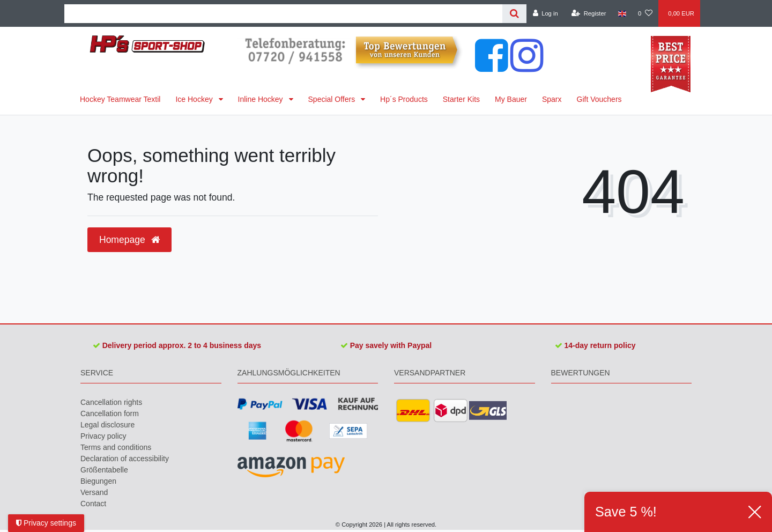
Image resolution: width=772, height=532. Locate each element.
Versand (94, 492)
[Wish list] (645, 13)
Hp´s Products (404, 99)
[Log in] (545, 13)
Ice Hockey (195, 99)
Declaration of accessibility (125, 459)
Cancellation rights (111, 402)
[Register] (589, 13)
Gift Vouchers (599, 99)
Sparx (552, 99)
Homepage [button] (129, 240)
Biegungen (98, 481)
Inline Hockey (262, 99)
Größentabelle (104, 470)
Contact (93, 504)
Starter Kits (461, 99)
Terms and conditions (116, 447)
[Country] (622, 13)
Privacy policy (103, 436)
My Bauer (511, 99)
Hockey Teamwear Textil (120, 99)
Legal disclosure (107, 425)
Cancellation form (110, 413)
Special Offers (333, 99)
